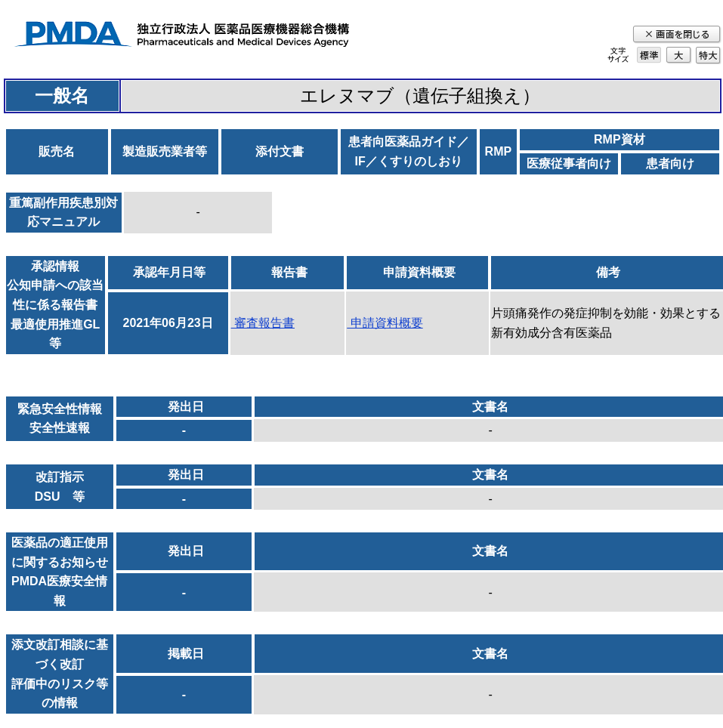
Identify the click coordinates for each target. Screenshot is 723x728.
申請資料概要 (385, 323)
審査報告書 (263, 323)
